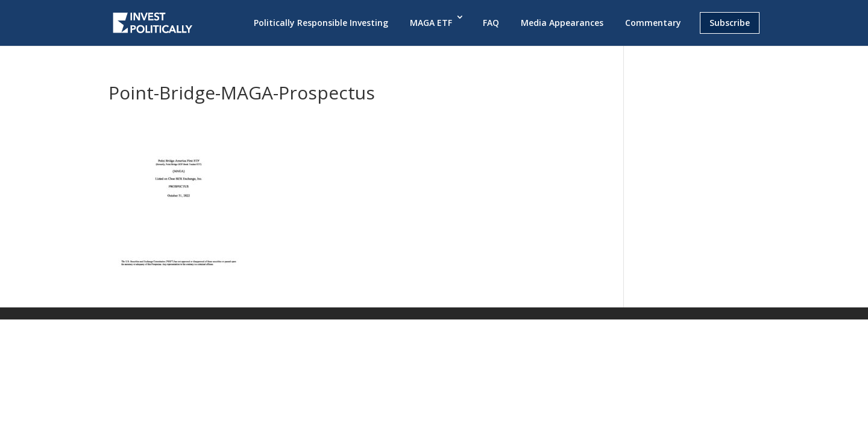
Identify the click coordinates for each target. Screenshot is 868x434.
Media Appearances (562, 23)
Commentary (653, 23)
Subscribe (730, 23)
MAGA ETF (431, 23)
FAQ (491, 23)
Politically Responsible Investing (321, 23)
